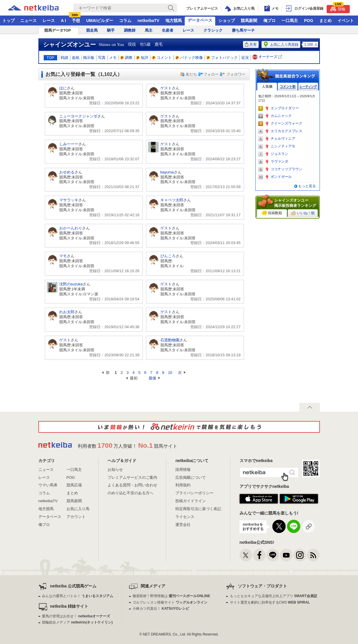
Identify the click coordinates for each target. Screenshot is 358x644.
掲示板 (89, 58)
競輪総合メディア (77, 622)
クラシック (213, 30)
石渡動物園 (170, 340)
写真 (102, 58)
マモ (63, 256)
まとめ (325, 21)
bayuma (167, 172)
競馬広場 (74, 485)
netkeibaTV (149, 21)
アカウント (76, 517)
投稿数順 (272, 213)
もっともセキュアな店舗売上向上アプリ (274, 596)
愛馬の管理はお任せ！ (76, 616)
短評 (142, 58)
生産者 (168, 30)
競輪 (338, 8)
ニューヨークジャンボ (78, 116)
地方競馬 (174, 21)
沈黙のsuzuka (71, 284)
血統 (76, 58)
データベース (200, 20)
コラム (125, 21)
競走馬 (92, 30)
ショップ (227, 21)
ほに (63, 88)
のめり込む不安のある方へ (130, 493)
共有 (251, 44)
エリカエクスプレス (286, 131)
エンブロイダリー (285, 108)
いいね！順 (303, 213)
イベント (346, 21)
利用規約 (183, 485)
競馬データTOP (58, 30)
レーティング (308, 87)
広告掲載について (191, 477)
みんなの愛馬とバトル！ (78, 596)
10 (170, 373)
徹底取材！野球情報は (171, 596)
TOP (51, 58)
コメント (162, 58)
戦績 (65, 58)
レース (49, 21)
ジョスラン (279, 154)
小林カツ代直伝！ (161, 609)
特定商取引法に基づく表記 (198, 509)
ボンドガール (281, 177)
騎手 (111, 30)
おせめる (67, 172)
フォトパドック (222, 58)
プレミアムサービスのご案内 (132, 477)
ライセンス (185, 517)
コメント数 (288, 87)
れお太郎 (67, 312)
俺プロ (269, 21)
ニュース (28, 21)
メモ (113, 58)
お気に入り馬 (78, 509)
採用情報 (183, 470)
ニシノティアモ (283, 146)
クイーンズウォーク (286, 123)
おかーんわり (71, 228)
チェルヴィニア (283, 139)
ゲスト (166, 88)
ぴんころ (168, 256)
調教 (126, 58)
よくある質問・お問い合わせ (132, 485)
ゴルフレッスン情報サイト (170, 602)
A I (63, 21)
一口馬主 (290, 21)
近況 (245, 58)
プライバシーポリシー (194, 493)
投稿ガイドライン (191, 501)
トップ (9, 21)
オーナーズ (268, 57)
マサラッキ (69, 200)
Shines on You (111, 45)
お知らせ (115, 470)
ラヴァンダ (279, 161)
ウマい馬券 (48, 485)
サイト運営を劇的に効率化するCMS (270, 602)
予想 (76, 21)
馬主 (149, 30)
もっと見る (307, 186)
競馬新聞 (249, 21)
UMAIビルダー (100, 21)
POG (309, 21)
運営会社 (183, 525)
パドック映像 (189, 58)
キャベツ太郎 (172, 200)
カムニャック (281, 116)
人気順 (267, 87)
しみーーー (69, 144)
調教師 (130, 30)
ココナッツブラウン (286, 169)
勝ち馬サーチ (243, 30)
